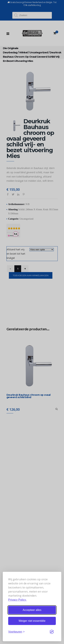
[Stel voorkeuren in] (16, 632)
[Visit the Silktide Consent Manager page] (52, 632)
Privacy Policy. (17, 600)
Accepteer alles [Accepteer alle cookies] (32, 610)
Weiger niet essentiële (32, 621)
